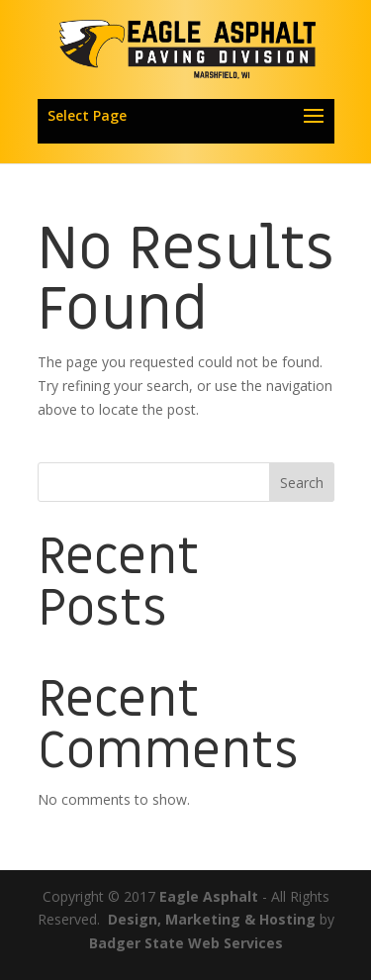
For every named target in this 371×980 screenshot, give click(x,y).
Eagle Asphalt (209, 896)
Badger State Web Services (186, 943)
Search (302, 483)
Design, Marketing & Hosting (212, 919)
